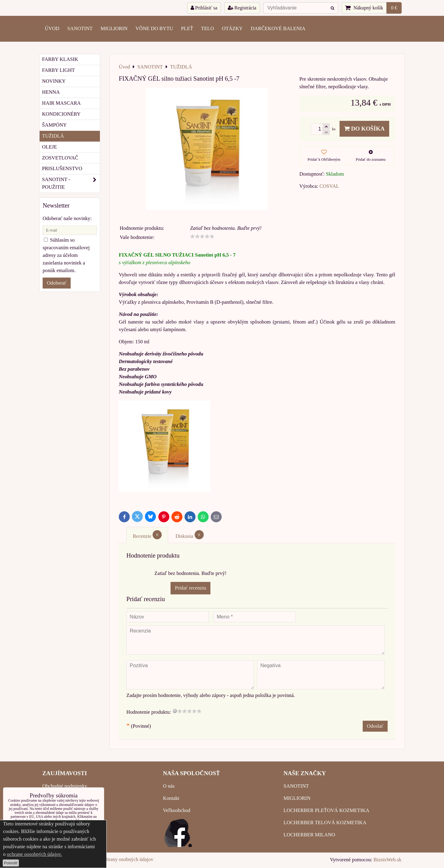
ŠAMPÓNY (54, 125)
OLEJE (49, 147)
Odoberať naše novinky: (67, 218)
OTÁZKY (232, 28)
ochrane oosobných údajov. (34, 854)
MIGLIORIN (114, 28)
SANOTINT (80, 28)
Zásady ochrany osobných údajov (120, 859)
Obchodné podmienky (65, 786)
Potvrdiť (11, 863)
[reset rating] (175, 711)
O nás (169, 786)
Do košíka (364, 129)
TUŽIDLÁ (53, 136)
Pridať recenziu (190, 588)
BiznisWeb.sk (388, 860)
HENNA (51, 92)
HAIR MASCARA (61, 103)
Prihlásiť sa (204, 8)
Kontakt (171, 798)
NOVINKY (54, 81)
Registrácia (242, 8)
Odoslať (375, 726)
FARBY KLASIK (60, 59)
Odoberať (57, 283)
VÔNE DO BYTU (154, 28)
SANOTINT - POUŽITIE (71, 184)
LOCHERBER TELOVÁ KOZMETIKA (325, 822)
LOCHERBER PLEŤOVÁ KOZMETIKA (326, 810)
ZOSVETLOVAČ (60, 158)
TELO (207, 28)
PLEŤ (187, 28)
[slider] (202, 236)
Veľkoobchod (177, 810)
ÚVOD (52, 28)
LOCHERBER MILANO (309, 835)
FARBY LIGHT (58, 70)
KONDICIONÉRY (61, 114)
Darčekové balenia (278, 28)
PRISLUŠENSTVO (62, 168)
